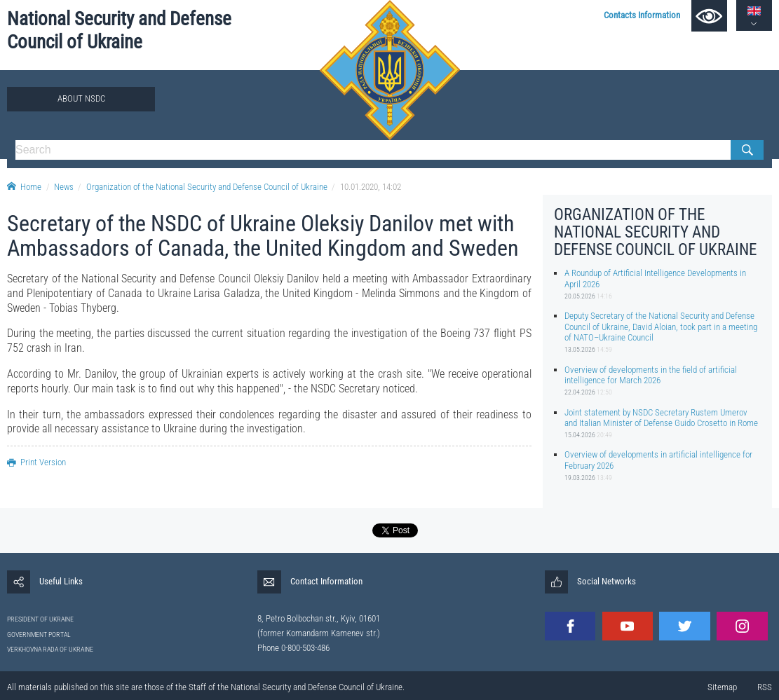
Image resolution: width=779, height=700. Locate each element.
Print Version (36, 462)
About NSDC (81, 98)
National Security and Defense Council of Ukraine (119, 30)
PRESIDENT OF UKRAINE (40, 619)
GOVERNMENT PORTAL (39, 634)
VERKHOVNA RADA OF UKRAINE (50, 649)
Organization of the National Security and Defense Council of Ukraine (207, 187)
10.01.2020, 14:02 (371, 187)
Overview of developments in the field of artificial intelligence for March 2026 (651, 375)
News (64, 187)
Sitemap (722, 687)
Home (24, 187)
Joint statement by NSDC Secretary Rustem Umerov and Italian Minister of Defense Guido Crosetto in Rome (661, 418)
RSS (765, 687)
